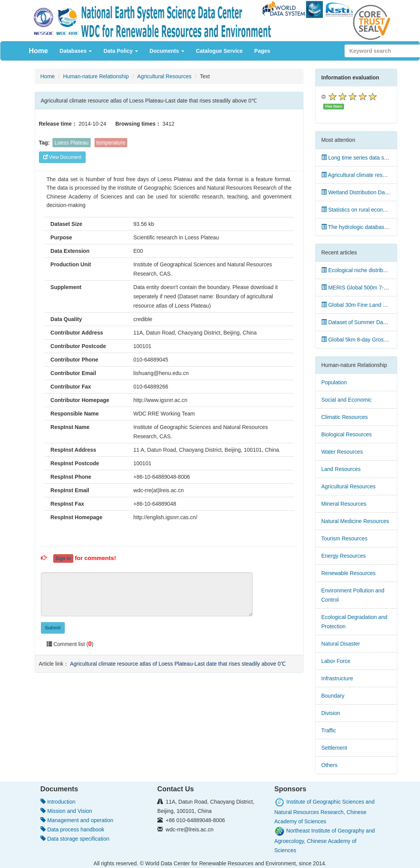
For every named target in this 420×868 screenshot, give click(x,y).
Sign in (63, 558)
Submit (53, 628)
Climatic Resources (345, 417)
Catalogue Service (219, 51)
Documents (167, 51)
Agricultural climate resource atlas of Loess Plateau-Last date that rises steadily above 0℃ (178, 664)
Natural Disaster (341, 644)
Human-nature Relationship (96, 76)
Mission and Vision (66, 811)
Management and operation (77, 820)
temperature (111, 143)
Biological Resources (347, 434)
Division (331, 713)
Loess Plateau (72, 143)
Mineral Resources (344, 504)
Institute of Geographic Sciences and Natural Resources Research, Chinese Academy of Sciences (324, 812)
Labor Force (336, 661)
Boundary (333, 696)
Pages (262, 51)
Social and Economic (347, 400)
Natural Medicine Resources (355, 521)
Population (334, 382)
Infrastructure (337, 678)
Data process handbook (73, 829)
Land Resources (341, 469)
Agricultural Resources (164, 76)
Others (329, 765)
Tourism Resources (344, 538)
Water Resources (342, 452)
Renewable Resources (348, 573)
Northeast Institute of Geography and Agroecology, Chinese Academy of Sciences (325, 840)
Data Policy (121, 51)
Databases (76, 51)
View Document (62, 157)
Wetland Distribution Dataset (359, 192)
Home (39, 51)
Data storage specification (75, 839)
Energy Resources (343, 556)
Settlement (334, 748)
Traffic (329, 730)
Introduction (58, 802)
